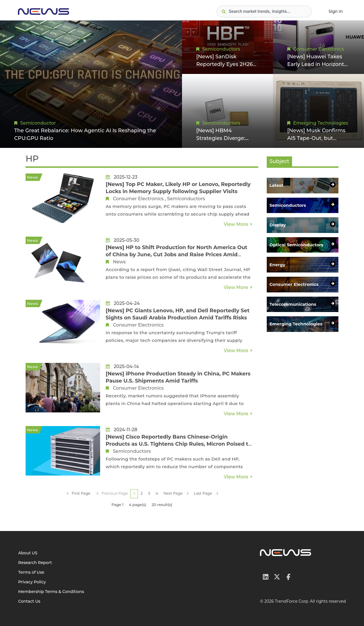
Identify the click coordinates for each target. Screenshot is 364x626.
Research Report (35, 563)
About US (28, 553)
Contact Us (29, 601)
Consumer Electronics (318, 49)
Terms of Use (31, 572)
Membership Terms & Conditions (51, 592)
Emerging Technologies (321, 123)
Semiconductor (38, 123)
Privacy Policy (32, 582)
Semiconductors (221, 49)
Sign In (336, 11)
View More (236, 224)
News (119, 262)
